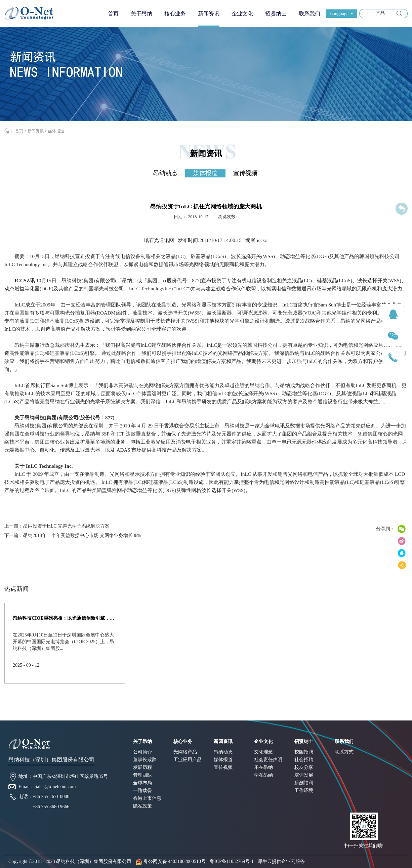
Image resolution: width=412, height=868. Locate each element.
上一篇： (57, 526)
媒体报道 (56, 131)
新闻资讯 (36, 131)
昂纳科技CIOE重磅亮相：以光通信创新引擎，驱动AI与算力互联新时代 (65, 618)
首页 (113, 14)
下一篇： (73, 535)
